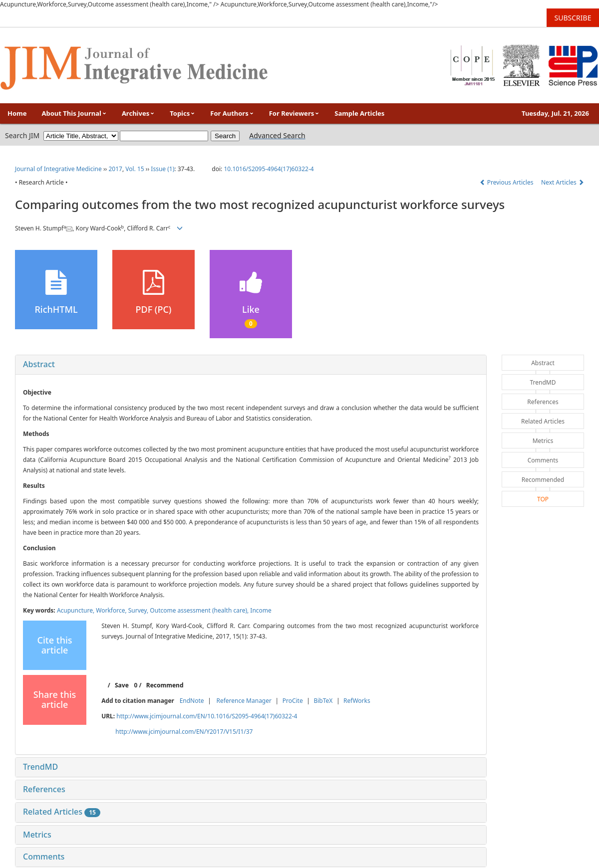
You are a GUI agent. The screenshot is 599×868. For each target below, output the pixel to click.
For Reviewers (295, 113)
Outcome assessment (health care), (200, 610)
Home (17, 113)
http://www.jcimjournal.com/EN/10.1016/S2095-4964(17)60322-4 (207, 716)
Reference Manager (244, 701)
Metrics (37, 835)
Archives (138, 113)
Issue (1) (162, 169)
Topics (182, 113)
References (44, 789)
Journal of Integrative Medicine (58, 169)
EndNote (192, 701)
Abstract (39, 364)
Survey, (139, 610)
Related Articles (62, 812)
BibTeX (323, 701)
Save (122, 685)
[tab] (251, 365)
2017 (115, 169)
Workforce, (112, 610)
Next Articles (563, 182)
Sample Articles (359, 113)
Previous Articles (507, 182)
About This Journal (74, 113)
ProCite (293, 701)
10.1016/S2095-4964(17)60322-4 (269, 169)
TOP (543, 499)
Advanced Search (277, 135)
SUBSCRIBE (573, 18)
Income (261, 610)
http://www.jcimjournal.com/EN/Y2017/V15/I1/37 (184, 732)
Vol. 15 (135, 169)
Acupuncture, (76, 610)
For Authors (232, 113)
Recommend (165, 685)
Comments (44, 857)
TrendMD (40, 767)
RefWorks (357, 701)
